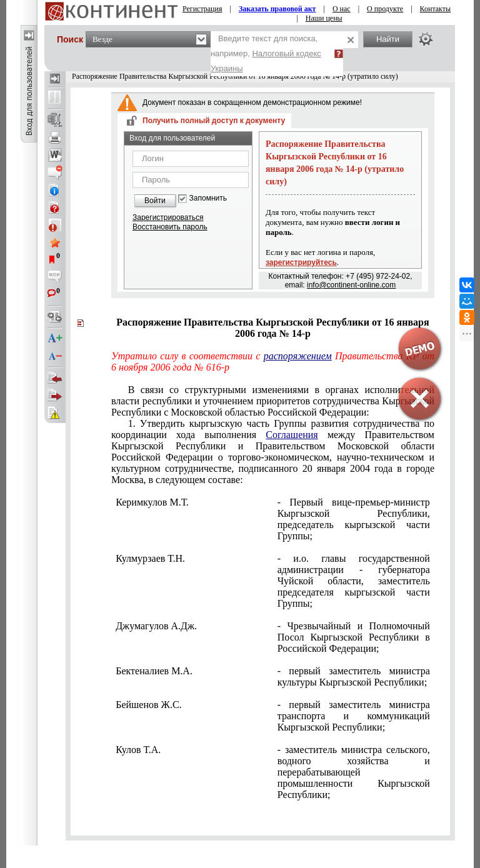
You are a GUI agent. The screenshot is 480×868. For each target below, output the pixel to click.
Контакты (436, 9)
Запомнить (208, 198)
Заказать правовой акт (277, 9)
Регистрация (202, 9)
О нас (342, 9)
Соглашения (292, 435)
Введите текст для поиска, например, (266, 53)
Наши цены (324, 18)
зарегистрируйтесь (301, 262)
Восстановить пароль (170, 227)
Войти (155, 201)
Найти (388, 39)
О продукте (385, 9)
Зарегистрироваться (168, 217)
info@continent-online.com (351, 285)
